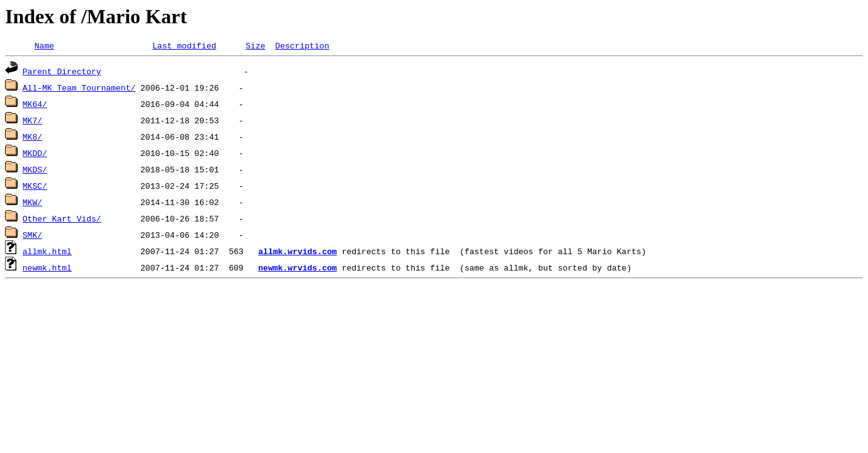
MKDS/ (35, 171)
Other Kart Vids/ (62, 220)
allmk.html (47, 253)
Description (302, 47)
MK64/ (35, 106)
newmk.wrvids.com (297, 269)
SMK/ (32, 237)
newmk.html (47, 269)
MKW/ (32, 204)
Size (255, 47)
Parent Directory (62, 73)
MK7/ (32, 122)
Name (44, 47)
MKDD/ (35, 155)
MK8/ (32, 138)
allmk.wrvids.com (297, 253)
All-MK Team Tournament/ (79, 89)
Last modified (184, 47)
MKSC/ (35, 187)
